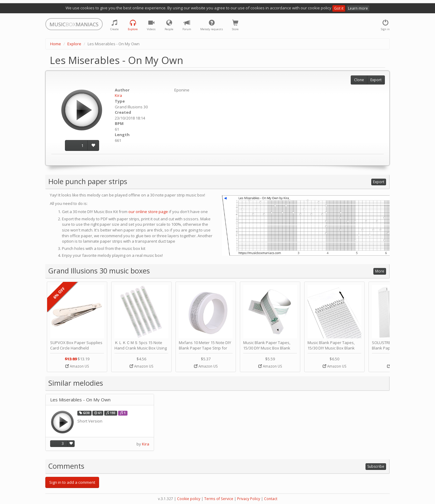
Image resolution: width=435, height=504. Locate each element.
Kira (118, 95)
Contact (271, 499)
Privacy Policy (249, 499)
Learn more (358, 8)
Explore (74, 44)
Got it (339, 8)
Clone (359, 80)
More (380, 271)
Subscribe (376, 466)
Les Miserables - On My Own (80, 400)
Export (376, 80)
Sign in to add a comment (72, 482)
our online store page (148, 212)
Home (56, 44)
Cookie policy (189, 499)
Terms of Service (219, 499)
